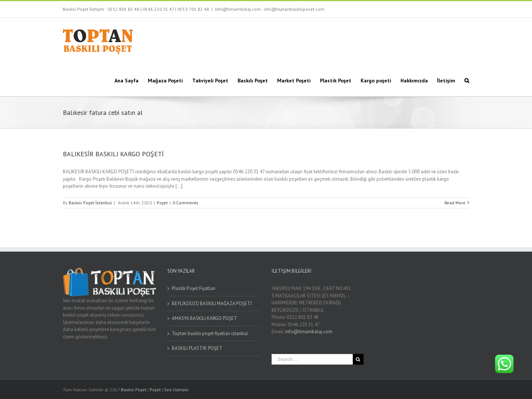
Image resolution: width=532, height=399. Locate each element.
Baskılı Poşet (134, 390)
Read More (455, 203)
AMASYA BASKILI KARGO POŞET (204, 318)
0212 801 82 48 (123, 9)
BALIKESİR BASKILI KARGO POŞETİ (113, 154)
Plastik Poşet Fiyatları (194, 288)
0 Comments (185, 203)
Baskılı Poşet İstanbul (90, 203)
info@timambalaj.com (309, 332)
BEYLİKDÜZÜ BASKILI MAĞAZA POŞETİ (212, 303)
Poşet (162, 203)
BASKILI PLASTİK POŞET (197, 348)
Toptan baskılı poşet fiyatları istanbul (210, 333)
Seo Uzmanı (176, 390)
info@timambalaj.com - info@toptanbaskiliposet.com (270, 9)
